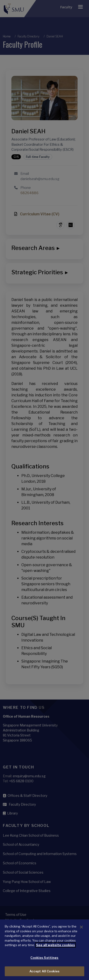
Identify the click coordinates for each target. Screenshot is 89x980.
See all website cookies (56, 952)
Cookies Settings (44, 965)
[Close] (81, 934)
